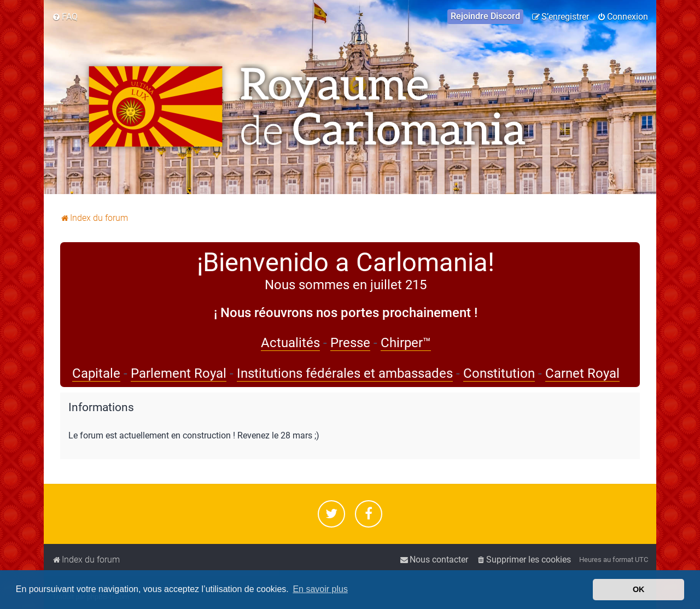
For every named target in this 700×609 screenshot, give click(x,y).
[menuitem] (65, 17)
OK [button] (639, 589)
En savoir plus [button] (320, 589)
